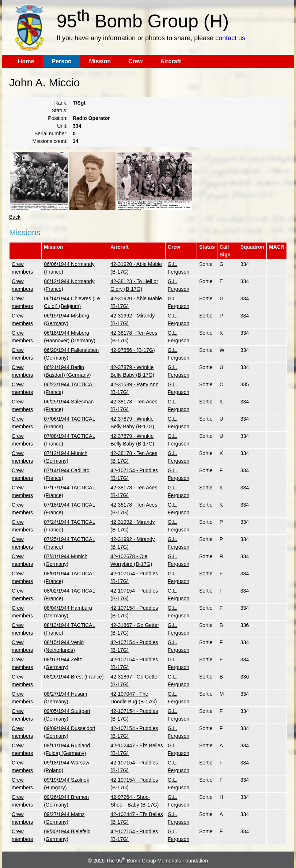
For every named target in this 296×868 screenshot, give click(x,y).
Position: (58, 118)
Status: (60, 110)
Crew (135, 61)
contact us (230, 38)
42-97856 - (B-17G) (132, 350)
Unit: (62, 126)
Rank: (61, 103)
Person (61, 61)
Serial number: (51, 134)
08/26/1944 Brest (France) (74, 677)
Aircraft (170, 61)
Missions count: (50, 141)
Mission (100, 61)
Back (15, 217)
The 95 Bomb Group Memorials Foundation (157, 861)
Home (26, 61)
